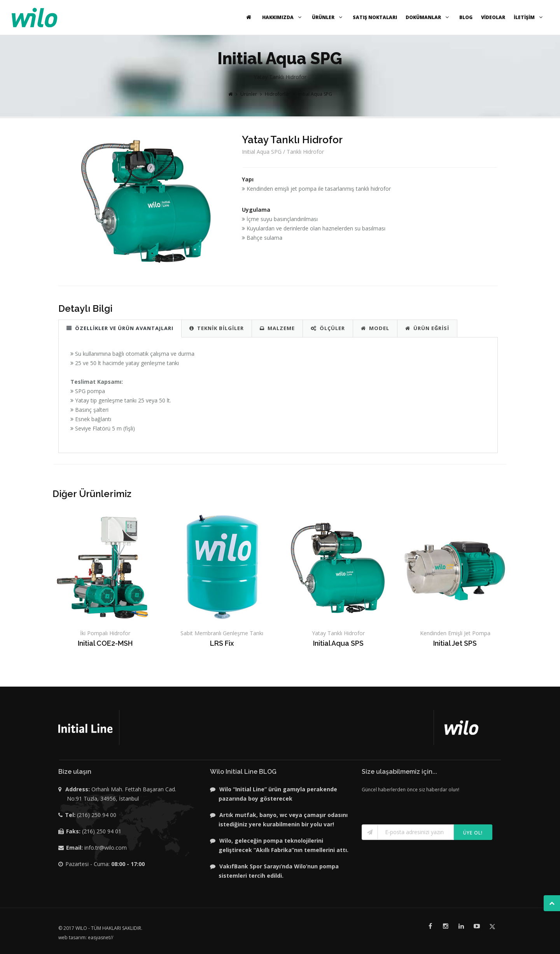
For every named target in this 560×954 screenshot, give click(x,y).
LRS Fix (222, 643)
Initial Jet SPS (455, 643)
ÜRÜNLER (328, 17)
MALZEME (277, 328)
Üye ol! (473, 833)
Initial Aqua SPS (338, 643)
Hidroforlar (277, 94)
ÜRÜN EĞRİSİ (427, 328)
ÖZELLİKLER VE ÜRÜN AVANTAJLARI (120, 328)
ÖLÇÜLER (328, 328)
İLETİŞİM (529, 17)
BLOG (466, 17)
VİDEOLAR (493, 17)
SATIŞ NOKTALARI (375, 17)
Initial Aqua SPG (315, 94)
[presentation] (407, 806)
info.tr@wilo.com (106, 848)
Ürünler (249, 94)
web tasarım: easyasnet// (86, 937)
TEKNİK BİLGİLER (217, 328)
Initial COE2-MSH (105, 643)
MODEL (375, 328)
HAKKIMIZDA (283, 17)
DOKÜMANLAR (428, 17)
